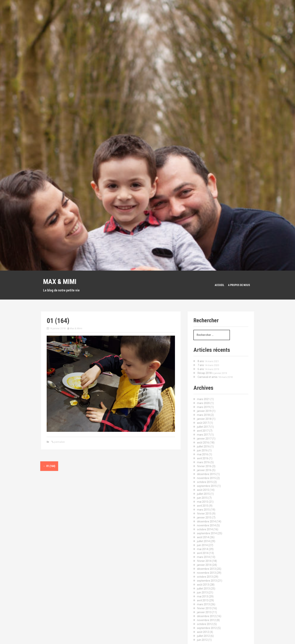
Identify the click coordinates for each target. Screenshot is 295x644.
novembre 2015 (206, 478)
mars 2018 (203, 415)
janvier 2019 (204, 411)
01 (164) (49, 466)
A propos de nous (239, 285)
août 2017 (203, 423)
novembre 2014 (206, 525)
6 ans (201, 369)
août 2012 (203, 632)
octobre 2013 (205, 577)
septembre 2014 (207, 533)
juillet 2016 (203, 446)
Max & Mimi (60, 282)
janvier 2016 (204, 470)
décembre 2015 (206, 474)
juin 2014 (202, 545)
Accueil (219, 285)
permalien (59, 442)
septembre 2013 (207, 581)
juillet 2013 (203, 589)
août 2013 (203, 585)
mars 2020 (203, 403)
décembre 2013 (206, 569)
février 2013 (204, 608)
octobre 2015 (205, 482)
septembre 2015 (207, 486)
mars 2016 (203, 462)
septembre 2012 (207, 628)
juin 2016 (202, 450)
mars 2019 (203, 407)
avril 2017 (203, 431)
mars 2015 (203, 510)
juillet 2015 (203, 494)
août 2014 (203, 537)
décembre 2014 (206, 521)
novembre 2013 (206, 573)
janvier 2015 (204, 518)
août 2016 (203, 443)
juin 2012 (202, 640)
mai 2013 (203, 596)
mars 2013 (203, 604)
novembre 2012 (206, 620)
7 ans (201, 365)
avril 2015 (203, 506)
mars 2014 (203, 557)
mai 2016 (203, 454)
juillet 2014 (203, 541)
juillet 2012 (203, 636)
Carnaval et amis (208, 377)
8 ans (201, 361)
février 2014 (204, 561)
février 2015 (204, 514)
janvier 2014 (204, 565)
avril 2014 (203, 553)
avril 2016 (203, 458)
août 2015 (203, 490)
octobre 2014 (205, 529)
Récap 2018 (205, 373)
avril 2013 (203, 600)
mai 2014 (203, 549)
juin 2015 (202, 498)
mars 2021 (203, 399)
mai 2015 (203, 502)
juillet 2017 (203, 427)
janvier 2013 (204, 612)
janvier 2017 (204, 439)
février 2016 (204, 466)
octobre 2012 (205, 624)
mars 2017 (203, 435)
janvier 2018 (204, 419)
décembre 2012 (206, 616)
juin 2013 (202, 593)
